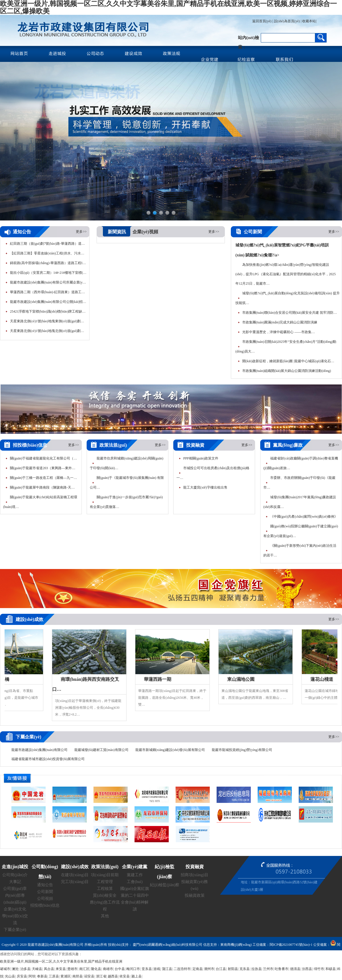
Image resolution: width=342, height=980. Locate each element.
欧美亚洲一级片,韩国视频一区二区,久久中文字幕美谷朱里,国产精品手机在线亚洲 (61, 961)
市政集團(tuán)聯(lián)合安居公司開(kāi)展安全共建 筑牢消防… (290, 313)
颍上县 (137, 976)
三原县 (54, 976)
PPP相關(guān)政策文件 (201, 458)
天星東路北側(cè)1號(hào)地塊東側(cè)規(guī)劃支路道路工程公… (48, 322)
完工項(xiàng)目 (75, 882)
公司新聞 (45, 892)
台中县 (120, 969)
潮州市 (209, 969)
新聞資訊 (117, 232)
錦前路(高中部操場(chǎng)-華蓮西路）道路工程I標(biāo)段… (48, 264)
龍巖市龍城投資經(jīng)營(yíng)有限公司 (242, 750)
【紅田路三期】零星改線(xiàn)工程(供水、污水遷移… (48, 254)
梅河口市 (133, 969)
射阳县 (233, 969)
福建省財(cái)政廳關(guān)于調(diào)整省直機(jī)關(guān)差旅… (301, 463)
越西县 (113, 976)
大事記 (15, 882)
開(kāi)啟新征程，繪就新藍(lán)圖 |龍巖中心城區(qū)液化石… (288, 361)
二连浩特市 (182, 969)
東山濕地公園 (242, 679)
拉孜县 (256, 969)
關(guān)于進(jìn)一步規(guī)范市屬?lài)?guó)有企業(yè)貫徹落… (126, 502)
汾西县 (307, 969)
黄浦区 (66, 976)
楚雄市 (72, 969)
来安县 (61, 969)
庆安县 (22, 976)
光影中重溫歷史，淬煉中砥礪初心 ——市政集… (279, 332)
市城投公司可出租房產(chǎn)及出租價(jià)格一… (213, 473)
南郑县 (78, 976)
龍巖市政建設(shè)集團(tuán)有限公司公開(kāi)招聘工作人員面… (48, 303)
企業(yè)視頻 (145, 232)
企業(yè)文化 (15, 909)
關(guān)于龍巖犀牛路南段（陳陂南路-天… (42, 487)
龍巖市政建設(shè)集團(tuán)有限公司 (39, 750)
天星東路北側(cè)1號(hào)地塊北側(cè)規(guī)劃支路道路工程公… (48, 332)
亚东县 (147, 969)
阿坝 (32, 976)
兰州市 (268, 969)
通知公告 (45, 885)
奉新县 (42, 976)
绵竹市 (319, 969)
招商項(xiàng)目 (194, 875)
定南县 (198, 969)
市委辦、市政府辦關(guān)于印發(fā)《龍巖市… (299, 483)
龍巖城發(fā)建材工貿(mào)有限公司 (101, 750)
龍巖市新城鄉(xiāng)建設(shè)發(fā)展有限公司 (170, 750)
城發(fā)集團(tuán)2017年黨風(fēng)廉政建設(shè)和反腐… (300, 502)
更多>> (81, 232)
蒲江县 (167, 969)
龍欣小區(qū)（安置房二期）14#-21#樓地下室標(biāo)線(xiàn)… (48, 274)
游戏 (157, 969)
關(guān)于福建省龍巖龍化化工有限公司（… (43, 458)
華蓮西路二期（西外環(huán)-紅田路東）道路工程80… (48, 293)
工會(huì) (135, 882)
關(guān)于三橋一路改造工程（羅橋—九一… (43, 478)
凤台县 (49, 969)
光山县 (10, 976)
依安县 (125, 976)
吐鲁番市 (282, 969)
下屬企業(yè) (15, 930)
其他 (105, 916)
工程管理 (105, 882)
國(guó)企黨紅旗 (135, 889)
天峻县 (37, 969)
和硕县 (331, 969)
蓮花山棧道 (323, 679)
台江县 (221, 969)
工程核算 (105, 889)
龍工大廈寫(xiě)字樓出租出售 (205, 487)
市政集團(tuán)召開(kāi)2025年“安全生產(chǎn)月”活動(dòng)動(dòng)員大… (286, 347)
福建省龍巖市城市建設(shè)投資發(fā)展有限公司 (48, 759)
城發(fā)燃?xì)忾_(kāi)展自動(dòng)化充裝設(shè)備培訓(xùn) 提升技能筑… (288, 298)
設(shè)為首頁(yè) (287, 21)
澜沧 (15, 969)
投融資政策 (195, 895)
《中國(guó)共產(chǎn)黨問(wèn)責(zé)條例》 (304, 517)
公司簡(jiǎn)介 (15, 875)
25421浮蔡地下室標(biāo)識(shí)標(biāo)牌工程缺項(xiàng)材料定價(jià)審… (48, 313)
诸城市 (5, 969)
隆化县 (96, 969)
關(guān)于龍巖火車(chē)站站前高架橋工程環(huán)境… (40, 502)
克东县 (245, 969)
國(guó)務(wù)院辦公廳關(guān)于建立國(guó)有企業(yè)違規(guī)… (301, 531)
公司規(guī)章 (15, 889)
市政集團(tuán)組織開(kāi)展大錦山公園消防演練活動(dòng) (287, 371)
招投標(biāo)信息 (45, 905)
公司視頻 (45, 899)
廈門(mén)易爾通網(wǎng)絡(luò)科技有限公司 (167, 945)
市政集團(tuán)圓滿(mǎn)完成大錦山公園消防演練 (280, 322)
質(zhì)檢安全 (105, 895)
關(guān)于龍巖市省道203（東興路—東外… (43, 468)
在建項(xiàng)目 (75, 875)
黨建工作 (135, 875)
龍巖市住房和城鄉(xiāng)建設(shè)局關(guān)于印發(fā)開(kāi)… (127, 463)
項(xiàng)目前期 (105, 875)
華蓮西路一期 (159, 679)
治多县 (25, 969)
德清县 (295, 969)
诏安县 (89, 976)
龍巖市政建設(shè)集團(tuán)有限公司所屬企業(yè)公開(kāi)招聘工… (48, 284)
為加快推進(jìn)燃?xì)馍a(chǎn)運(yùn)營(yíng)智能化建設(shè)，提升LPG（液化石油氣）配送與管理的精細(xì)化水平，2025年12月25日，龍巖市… (286, 274)
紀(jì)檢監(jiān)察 (165, 885)
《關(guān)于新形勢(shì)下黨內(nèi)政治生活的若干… (300, 550)
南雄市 (108, 969)
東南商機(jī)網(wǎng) (236, 945)
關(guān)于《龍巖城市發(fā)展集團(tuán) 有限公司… (127, 483)
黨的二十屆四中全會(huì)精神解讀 (135, 902)
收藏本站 (309, 21)
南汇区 (84, 969)
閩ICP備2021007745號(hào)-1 (291, 945)
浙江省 (101, 976)
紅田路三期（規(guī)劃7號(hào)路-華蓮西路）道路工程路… (48, 245)
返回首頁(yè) (262, 21)
